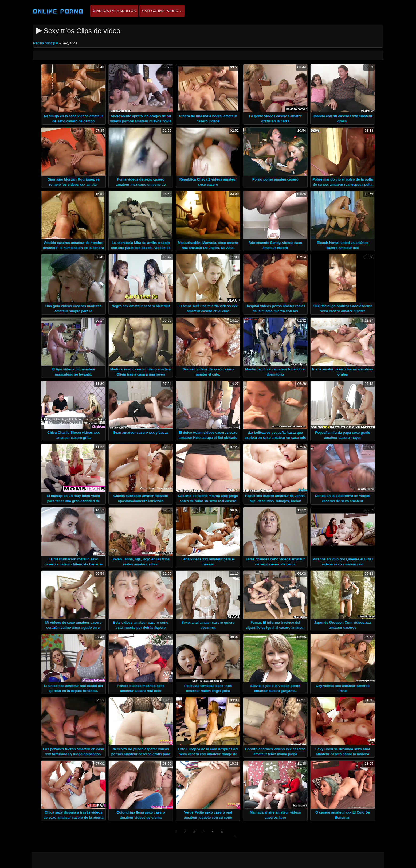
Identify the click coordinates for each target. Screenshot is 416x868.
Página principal (46, 43)
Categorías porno (162, 11)
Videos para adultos (114, 11)
